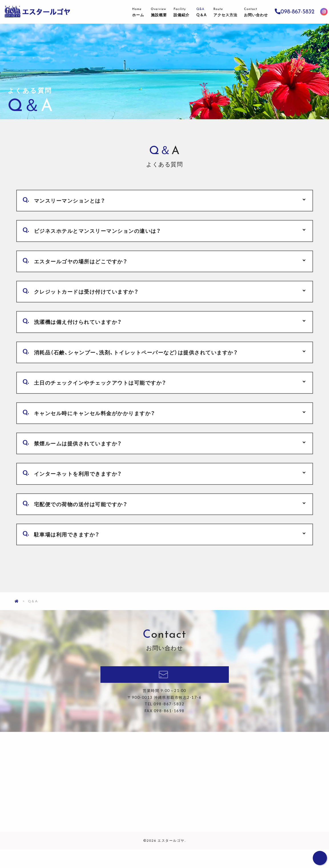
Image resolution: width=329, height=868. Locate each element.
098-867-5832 (295, 12)
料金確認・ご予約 (165, 694)
